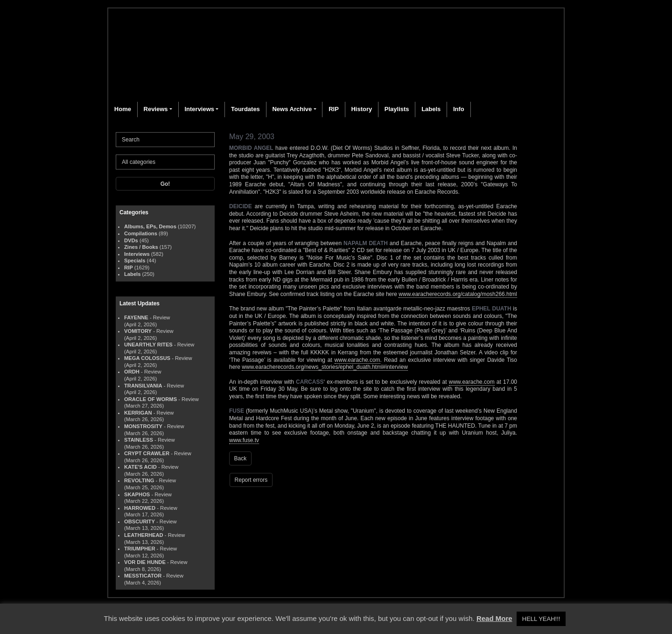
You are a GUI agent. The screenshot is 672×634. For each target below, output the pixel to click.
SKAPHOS (137, 494)
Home (123, 109)
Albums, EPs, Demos (150, 226)
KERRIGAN (138, 413)
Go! (165, 184)
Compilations (141, 233)
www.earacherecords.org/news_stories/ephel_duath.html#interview (325, 367)
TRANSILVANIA (143, 386)
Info (459, 109)
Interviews (199, 109)
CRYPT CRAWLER (147, 453)
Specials (135, 261)
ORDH (132, 372)
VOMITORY (138, 331)
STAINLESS (139, 440)
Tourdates (245, 109)
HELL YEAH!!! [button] (541, 619)
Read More (494, 618)
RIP (334, 109)
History (361, 109)
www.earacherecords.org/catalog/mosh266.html (458, 294)
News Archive (292, 109)
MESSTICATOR (143, 576)
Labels (431, 109)
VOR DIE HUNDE (145, 562)
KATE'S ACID (140, 467)
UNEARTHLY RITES (148, 345)
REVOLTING (139, 480)
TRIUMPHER (140, 549)
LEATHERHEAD (144, 535)
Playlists (397, 109)
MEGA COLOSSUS (147, 358)
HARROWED (140, 508)
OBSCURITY (140, 521)
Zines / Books (141, 247)
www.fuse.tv (244, 440)
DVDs (131, 240)
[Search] (165, 140)
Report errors (251, 480)
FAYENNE (136, 317)
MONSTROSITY (143, 426)
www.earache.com (357, 360)
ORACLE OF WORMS (150, 399)
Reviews (156, 109)
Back (241, 458)
